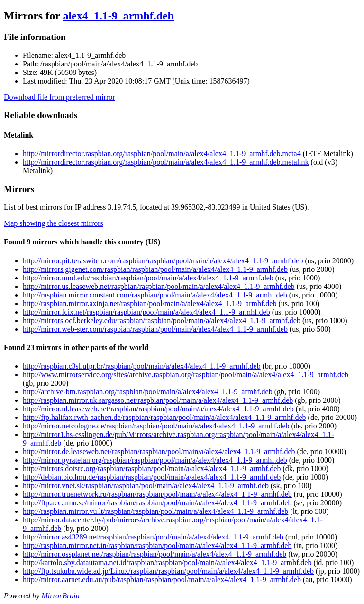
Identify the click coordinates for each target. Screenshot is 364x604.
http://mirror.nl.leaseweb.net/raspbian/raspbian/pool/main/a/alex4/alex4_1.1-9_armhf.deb (158, 409)
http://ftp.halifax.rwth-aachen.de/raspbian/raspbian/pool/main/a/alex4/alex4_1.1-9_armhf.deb (164, 417)
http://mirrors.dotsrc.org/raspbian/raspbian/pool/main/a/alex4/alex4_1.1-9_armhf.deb (152, 469)
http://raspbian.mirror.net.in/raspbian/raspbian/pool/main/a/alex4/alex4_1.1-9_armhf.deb (157, 545)
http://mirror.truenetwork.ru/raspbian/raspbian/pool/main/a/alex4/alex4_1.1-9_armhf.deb (157, 494)
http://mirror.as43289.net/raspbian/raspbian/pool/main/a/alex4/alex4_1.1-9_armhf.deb (153, 537)
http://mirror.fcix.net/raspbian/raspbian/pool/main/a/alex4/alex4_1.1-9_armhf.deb (146, 312)
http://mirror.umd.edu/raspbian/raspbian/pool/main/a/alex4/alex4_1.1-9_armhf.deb (148, 278)
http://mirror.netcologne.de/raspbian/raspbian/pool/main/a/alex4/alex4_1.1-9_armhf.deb (156, 426)
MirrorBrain (60, 596)
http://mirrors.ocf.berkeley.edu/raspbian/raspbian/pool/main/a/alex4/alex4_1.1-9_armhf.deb (162, 321)
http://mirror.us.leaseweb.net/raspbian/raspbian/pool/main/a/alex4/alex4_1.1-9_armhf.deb (159, 286)
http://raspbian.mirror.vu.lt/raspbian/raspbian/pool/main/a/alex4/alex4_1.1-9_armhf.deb (155, 511)
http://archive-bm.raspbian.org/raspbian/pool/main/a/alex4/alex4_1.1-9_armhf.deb (148, 392)
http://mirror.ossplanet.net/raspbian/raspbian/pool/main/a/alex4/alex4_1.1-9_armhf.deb (155, 554)
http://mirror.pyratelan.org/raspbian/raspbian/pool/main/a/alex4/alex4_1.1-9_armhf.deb (155, 460)
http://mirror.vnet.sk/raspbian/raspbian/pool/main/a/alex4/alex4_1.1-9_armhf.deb (146, 486)
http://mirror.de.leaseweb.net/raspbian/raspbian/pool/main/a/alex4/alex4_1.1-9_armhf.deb (159, 451)
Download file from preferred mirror (59, 97)
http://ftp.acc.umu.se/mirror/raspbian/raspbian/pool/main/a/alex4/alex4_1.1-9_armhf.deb (157, 503)
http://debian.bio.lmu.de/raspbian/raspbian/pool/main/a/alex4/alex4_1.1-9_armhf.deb (152, 477)
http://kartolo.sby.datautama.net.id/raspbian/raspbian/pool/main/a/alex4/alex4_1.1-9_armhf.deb (167, 562)
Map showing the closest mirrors (54, 223)
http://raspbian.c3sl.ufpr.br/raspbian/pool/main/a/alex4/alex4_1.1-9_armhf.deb (142, 366)
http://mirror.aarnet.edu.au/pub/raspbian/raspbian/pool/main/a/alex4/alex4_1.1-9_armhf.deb (162, 580)
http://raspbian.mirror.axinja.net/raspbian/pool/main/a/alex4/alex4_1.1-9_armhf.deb (150, 303)
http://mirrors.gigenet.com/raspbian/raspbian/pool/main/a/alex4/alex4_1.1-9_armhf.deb (155, 269)
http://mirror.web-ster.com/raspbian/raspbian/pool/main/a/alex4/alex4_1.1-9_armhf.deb (155, 329)
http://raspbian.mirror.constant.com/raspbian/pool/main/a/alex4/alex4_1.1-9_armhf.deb (155, 295)
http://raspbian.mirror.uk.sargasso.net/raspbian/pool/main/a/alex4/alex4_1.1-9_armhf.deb (158, 400)
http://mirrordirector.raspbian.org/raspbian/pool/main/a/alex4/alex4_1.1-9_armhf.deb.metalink (166, 162)
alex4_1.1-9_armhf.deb (118, 16)
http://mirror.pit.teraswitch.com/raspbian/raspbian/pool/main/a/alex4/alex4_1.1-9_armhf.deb (163, 261)
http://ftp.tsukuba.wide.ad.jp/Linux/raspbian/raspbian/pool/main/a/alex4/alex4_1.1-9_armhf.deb (168, 571)
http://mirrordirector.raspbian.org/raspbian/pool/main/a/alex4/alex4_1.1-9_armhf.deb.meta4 (162, 153)
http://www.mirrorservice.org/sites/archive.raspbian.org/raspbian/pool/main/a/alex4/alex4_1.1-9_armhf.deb (186, 375)
